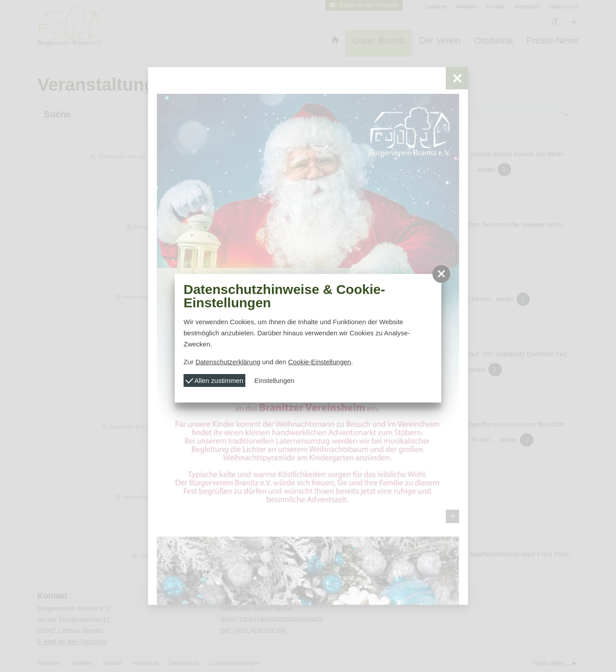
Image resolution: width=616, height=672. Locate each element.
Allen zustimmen (214, 380)
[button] (441, 274)
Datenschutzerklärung (228, 362)
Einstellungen (274, 380)
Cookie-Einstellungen (320, 362)
